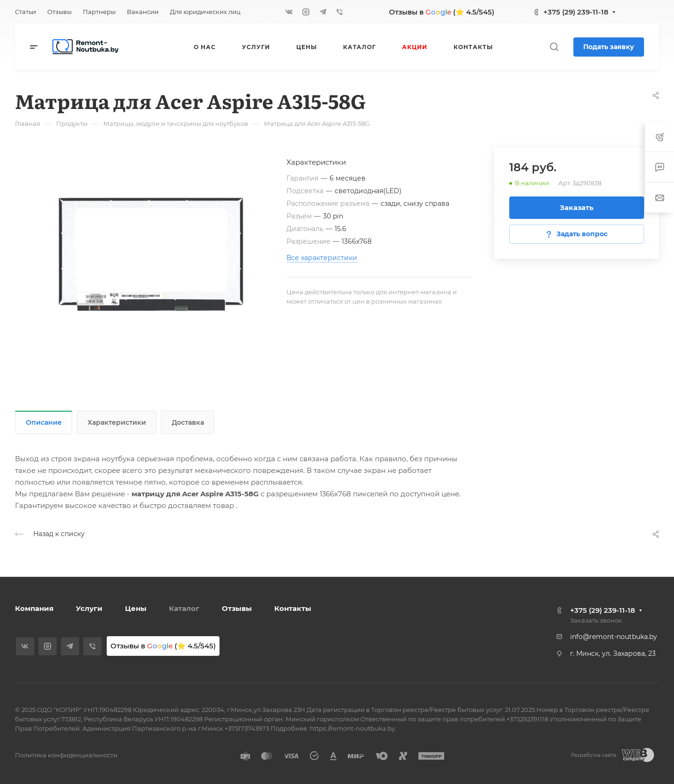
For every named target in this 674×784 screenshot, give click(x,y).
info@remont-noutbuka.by (614, 637)
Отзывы (237, 608)
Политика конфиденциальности (66, 755)
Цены (136, 608)
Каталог (184, 608)
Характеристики (117, 422)
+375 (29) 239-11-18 (576, 12)
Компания (34, 608)
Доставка (188, 422)
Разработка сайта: (594, 755)
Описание (44, 422)
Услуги (89, 608)
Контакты (293, 608)
